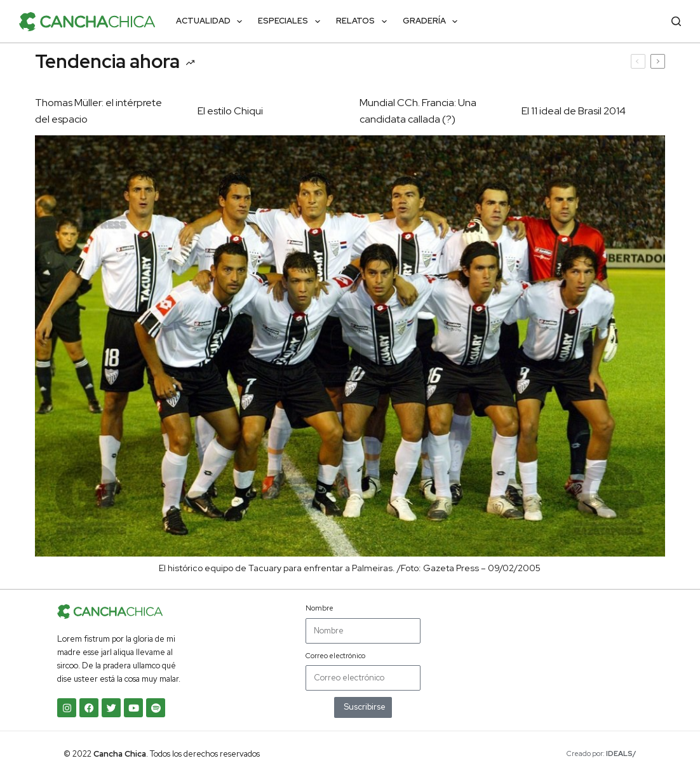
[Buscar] (676, 21)
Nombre (320, 608)
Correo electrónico (335, 656)
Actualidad (212, 22)
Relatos (364, 22)
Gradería (433, 22)
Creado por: (602, 753)
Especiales (292, 22)
